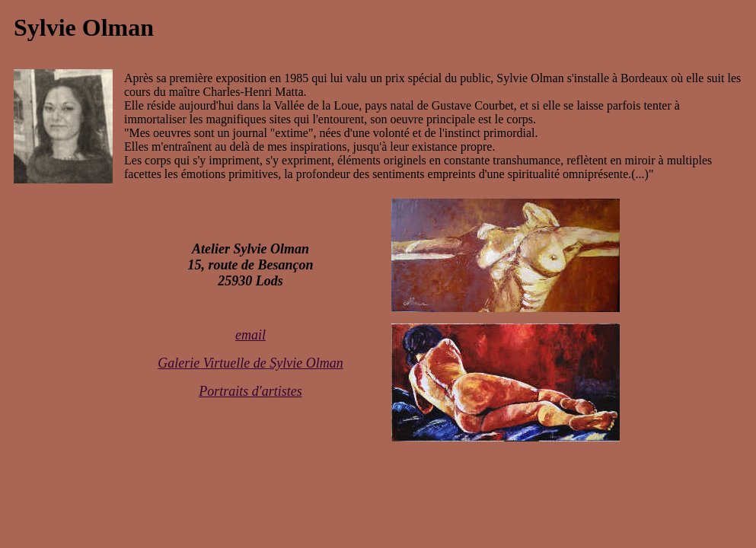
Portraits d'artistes (250, 391)
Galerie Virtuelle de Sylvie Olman (250, 363)
